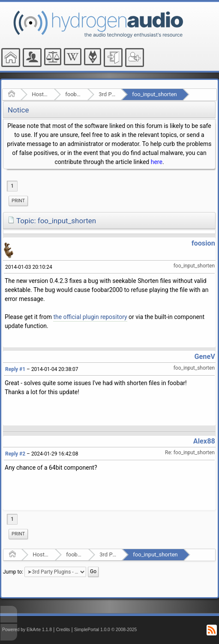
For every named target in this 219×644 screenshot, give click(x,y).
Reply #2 (15, 454)
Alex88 (204, 441)
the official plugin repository (90, 317)
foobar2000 (73, 94)
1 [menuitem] (12, 186)
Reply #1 (15, 369)
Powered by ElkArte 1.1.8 (27, 630)
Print (18, 201)
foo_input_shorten (154, 94)
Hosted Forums (40, 94)
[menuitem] (18, 201)
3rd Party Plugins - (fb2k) (107, 94)
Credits (63, 630)
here (157, 162)
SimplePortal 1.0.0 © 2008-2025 (105, 630)
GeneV (204, 357)
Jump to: (13, 572)
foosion (203, 243)
